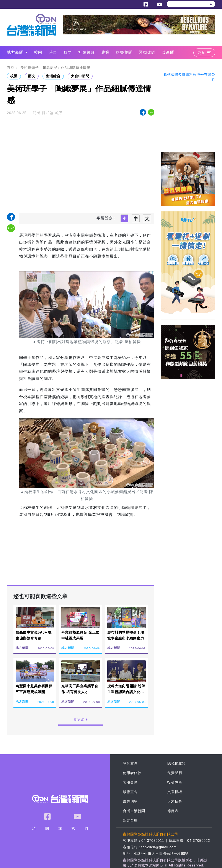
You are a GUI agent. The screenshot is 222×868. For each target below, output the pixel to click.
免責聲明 (175, 773)
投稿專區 (175, 782)
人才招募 (175, 801)
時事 (53, 52)
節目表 (173, 811)
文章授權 (175, 792)
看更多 (81, 720)
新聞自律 (130, 820)
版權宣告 (130, 792)
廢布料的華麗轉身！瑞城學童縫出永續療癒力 (126, 635)
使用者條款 (132, 773)
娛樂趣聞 (124, 52)
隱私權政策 (177, 763)
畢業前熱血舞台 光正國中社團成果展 (80, 635)
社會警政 (87, 52)
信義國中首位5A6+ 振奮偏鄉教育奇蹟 (34, 635)
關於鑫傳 (130, 763)
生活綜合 (53, 76)
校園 (38, 52)
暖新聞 (168, 52)
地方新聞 (17, 52)
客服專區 (130, 782)
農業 (105, 52)
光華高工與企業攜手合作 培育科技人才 (80, 689)
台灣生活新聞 (134, 811)
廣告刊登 (130, 801)
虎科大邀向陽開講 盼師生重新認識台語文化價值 (126, 692)
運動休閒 (147, 52)
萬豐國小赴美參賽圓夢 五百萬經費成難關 (34, 689)
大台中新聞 (80, 76)
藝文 (68, 52)
